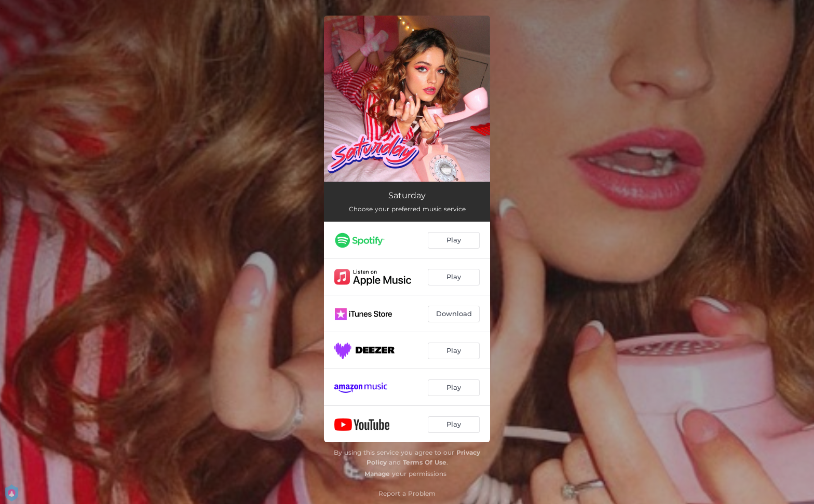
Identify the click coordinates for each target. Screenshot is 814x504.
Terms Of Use (425, 462)
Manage (377, 474)
